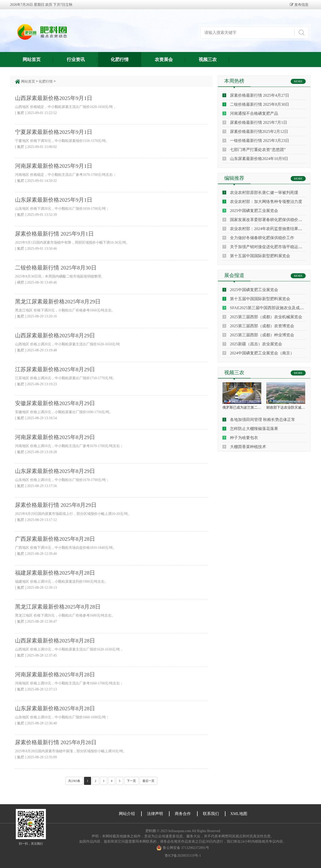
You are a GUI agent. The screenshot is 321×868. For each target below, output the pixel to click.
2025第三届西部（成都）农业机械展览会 (266, 317)
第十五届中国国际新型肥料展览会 (260, 256)
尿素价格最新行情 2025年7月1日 (259, 122)
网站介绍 (127, 814)
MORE (298, 81)
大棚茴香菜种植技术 (248, 447)
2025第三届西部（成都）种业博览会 (262, 335)
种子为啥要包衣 (244, 438)
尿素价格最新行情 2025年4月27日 (260, 95)
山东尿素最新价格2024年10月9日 (259, 159)
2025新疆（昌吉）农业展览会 (256, 344)
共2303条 (74, 781)
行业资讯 (76, 60)
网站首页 (32, 60)
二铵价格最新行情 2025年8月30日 (260, 104)
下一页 (131, 781)
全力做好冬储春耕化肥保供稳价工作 (262, 238)
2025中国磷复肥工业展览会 (254, 211)
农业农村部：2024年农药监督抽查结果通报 (268, 229)
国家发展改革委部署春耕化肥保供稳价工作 (268, 220)
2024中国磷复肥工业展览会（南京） (262, 353)
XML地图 (239, 814)
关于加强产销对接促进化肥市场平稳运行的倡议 (272, 247)
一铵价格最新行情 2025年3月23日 (260, 141)
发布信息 (301, 5)
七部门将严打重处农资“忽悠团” (258, 150)
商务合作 (183, 814)
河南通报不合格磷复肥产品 (254, 113)
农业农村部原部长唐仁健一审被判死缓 (264, 193)
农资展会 (164, 60)
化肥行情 (120, 60)
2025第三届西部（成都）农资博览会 (262, 326)
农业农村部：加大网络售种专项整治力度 (266, 202)
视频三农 (208, 60)
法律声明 (155, 814)
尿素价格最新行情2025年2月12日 (259, 131)
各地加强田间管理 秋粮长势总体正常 (263, 420)
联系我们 (211, 814)
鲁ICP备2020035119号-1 (183, 856)
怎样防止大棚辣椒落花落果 (254, 429)
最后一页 (148, 781)
